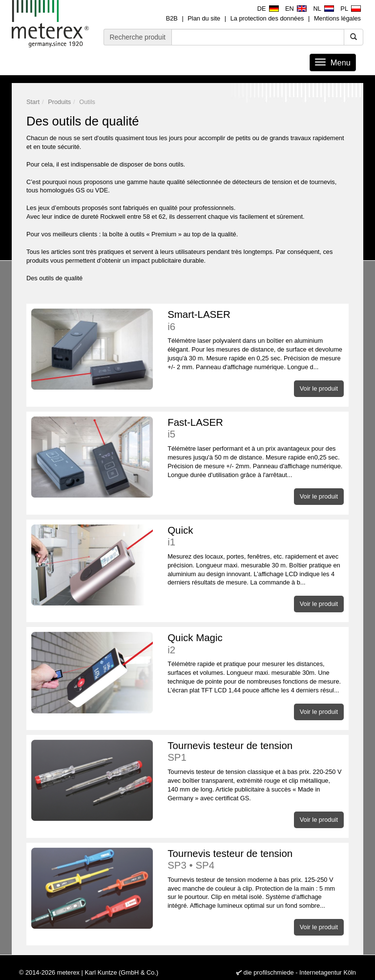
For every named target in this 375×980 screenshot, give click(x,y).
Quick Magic (256, 644)
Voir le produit (319, 388)
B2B (172, 18)
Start (33, 102)
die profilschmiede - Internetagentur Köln (300, 972)
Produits (59, 102)
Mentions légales (337, 18)
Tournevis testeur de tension (256, 752)
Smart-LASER (256, 321)
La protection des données (267, 18)
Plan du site (204, 18)
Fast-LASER (256, 428)
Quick (256, 536)
